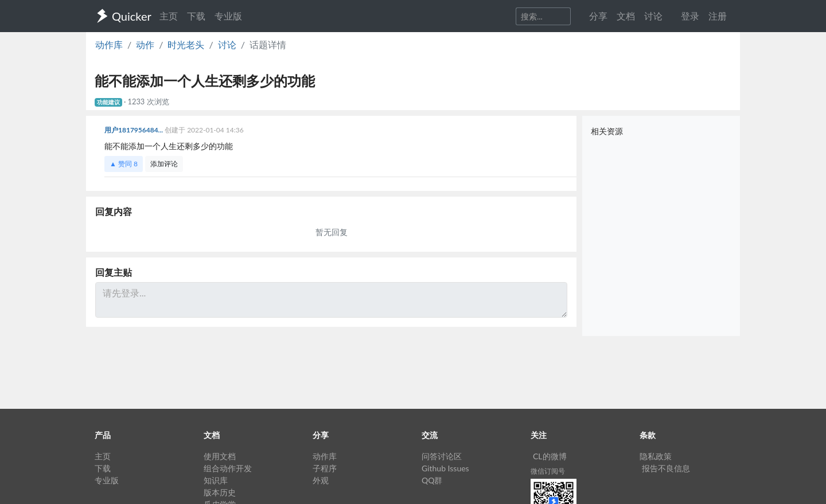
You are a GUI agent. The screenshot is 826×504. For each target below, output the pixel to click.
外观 (321, 480)
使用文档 (220, 456)
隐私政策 (656, 456)
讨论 (227, 44)
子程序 (325, 468)
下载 (196, 16)
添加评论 (164, 164)
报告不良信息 (666, 468)
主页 (169, 16)
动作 (145, 44)
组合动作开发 (228, 468)
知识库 (216, 480)
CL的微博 (550, 456)
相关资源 (607, 131)
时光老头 (186, 44)
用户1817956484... (135, 130)
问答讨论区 (442, 456)
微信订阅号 (548, 471)
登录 (690, 16)
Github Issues (445, 468)
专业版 (228, 16)
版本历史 (220, 492)
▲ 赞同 (124, 164)
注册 (718, 16)
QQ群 (432, 480)
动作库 (109, 44)
